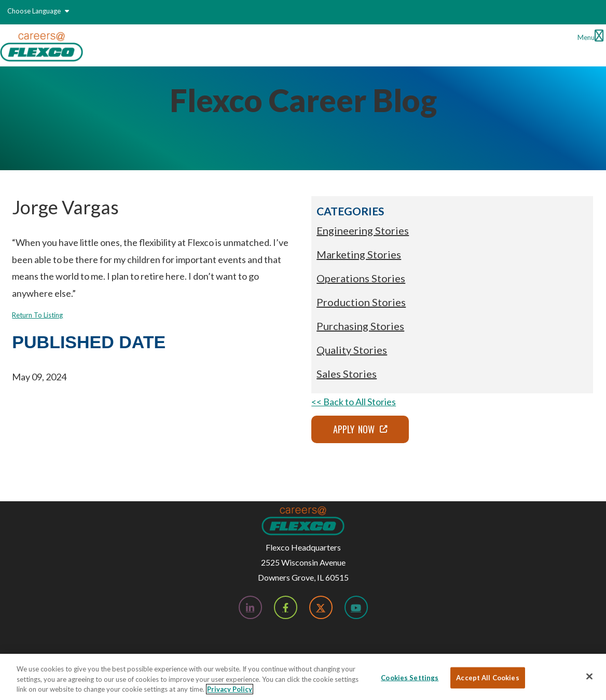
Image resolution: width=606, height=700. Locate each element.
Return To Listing (37, 315)
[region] (303, 677)
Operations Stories (361, 278)
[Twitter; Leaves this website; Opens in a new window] (321, 607)
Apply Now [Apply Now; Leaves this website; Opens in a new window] (354, 429)
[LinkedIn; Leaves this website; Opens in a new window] (250, 607)
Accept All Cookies (487, 677)
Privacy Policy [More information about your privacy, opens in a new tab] (230, 689)
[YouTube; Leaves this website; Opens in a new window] (356, 607)
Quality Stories (352, 350)
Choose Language (38, 11)
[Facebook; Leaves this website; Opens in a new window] (286, 607)
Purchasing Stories (360, 326)
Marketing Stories (359, 254)
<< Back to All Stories (354, 402)
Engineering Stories (363, 230)
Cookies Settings (410, 677)
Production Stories (361, 302)
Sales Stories (347, 374)
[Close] (589, 676)
